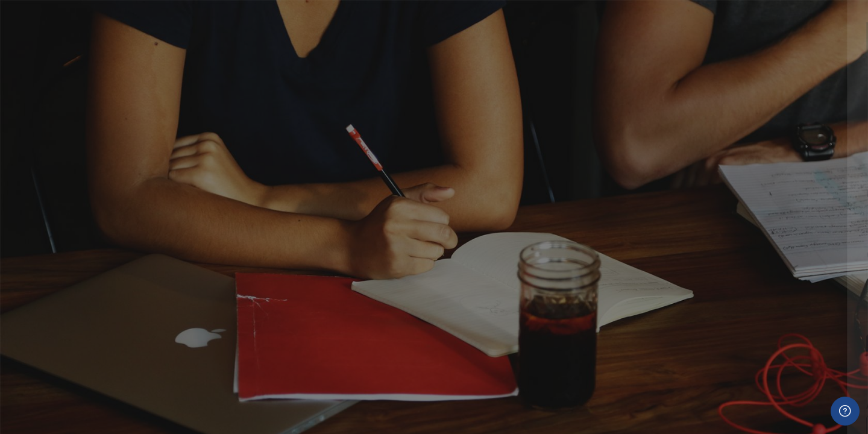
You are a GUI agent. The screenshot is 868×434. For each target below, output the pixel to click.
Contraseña (658, 255)
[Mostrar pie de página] (845, 411)
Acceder (741, 348)
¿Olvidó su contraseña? (807, 313)
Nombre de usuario (674, 194)
